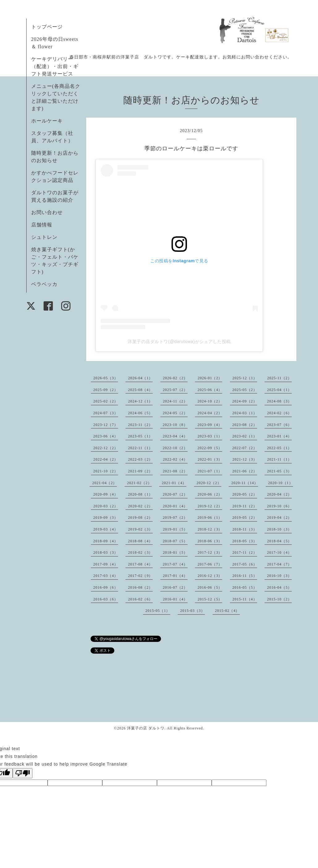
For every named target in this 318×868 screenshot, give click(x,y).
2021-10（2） (106, 471)
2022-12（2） (106, 448)
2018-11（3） (245, 529)
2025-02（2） (106, 401)
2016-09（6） (106, 587)
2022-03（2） (140, 459)
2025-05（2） (245, 390)
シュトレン (44, 237)
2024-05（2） (175, 413)
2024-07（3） (106, 413)
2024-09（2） (245, 401)
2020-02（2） (140, 506)
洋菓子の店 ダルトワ (146, 728)
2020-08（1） (140, 494)
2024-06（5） (140, 413)
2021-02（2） (139, 483)
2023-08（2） (245, 425)
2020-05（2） (245, 494)
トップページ (47, 27)
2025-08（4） (140, 390)
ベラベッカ (44, 284)
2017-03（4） (106, 576)
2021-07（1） (210, 471)
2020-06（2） (210, 494)
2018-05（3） (245, 541)
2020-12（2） (209, 483)
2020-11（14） (245, 483)
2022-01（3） (210, 459)
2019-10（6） (279, 506)
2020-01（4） (175, 506)
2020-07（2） (175, 494)
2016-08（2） (140, 587)
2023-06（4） (106, 436)
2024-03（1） (245, 413)
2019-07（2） (175, 518)
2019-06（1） (210, 518)
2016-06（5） (210, 587)
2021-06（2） (245, 471)
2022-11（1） (140, 448)
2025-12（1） (245, 378)
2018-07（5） (175, 541)
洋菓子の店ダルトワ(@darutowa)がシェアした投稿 (179, 342)
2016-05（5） (245, 587)
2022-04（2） (106, 459)
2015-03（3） (193, 611)
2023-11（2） (140, 425)
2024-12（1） (140, 401)
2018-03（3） (106, 552)
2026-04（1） (140, 378)
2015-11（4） (245, 599)
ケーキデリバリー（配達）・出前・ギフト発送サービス (55, 66)
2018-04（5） (279, 541)
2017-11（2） (245, 552)
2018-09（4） (106, 541)
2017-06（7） (210, 564)
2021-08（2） (175, 471)
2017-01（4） (175, 576)
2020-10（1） (281, 483)
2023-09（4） (210, 425)
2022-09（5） (210, 448)
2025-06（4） (210, 390)
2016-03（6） (106, 599)
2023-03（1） (210, 436)
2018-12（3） (210, 529)
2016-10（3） (279, 576)
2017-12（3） (210, 552)
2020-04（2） (279, 494)
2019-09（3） (106, 518)
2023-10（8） (175, 425)
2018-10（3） (279, 529)
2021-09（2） (140, 471)
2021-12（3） (245, 459)
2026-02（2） (175, 378)
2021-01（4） (174, 483)
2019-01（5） (175, 529)
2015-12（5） (210, 599)
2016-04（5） (279, 587)
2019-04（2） (279, 518)
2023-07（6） (279, 425)
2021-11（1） (279, 459)
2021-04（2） (104, 483)
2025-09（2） (106, 390)
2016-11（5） (245, 576)
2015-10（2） (279, 599)
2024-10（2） (210, 401)
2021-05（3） (279, 471)
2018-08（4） (140, 541)
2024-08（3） (279, 401)
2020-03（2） (106, 506)
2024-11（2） (175, 401)
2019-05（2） (245, 518)
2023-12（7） (106, 425)
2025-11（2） (279, 378)
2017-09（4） (106, 564)
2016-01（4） (175, 599)
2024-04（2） (210, 413)
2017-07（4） (175, 564)
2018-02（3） (140, 552)
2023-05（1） (140, 436)
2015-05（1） (158, 611)
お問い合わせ (47, 212)
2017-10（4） (279, 552)
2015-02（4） (227, 611)
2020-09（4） (106, 494)
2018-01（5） (175, 552)
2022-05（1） (279, 448)
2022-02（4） (175, 459)
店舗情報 (42, 225)
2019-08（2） (140, 518)
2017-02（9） (140, 576)
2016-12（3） (210, 576)
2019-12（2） (210, 506)
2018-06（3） (210, 541)
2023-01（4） (279, 436)
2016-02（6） (140, 599)
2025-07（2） (175, 390)
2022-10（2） (175, 448)
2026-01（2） (210, 378)
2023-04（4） (175, 436)
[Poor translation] (23, 773)
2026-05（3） (106, 378)
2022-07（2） (245, 448)
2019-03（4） (106, 529)
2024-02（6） (279, 413)
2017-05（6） (245, 564)
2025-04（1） (279, 390)
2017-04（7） (279, 564)
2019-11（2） (245, 506)
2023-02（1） (245, 436)
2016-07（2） (175, 587)
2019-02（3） (140, 529)
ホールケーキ (47, 121)
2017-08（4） (140, 564)
